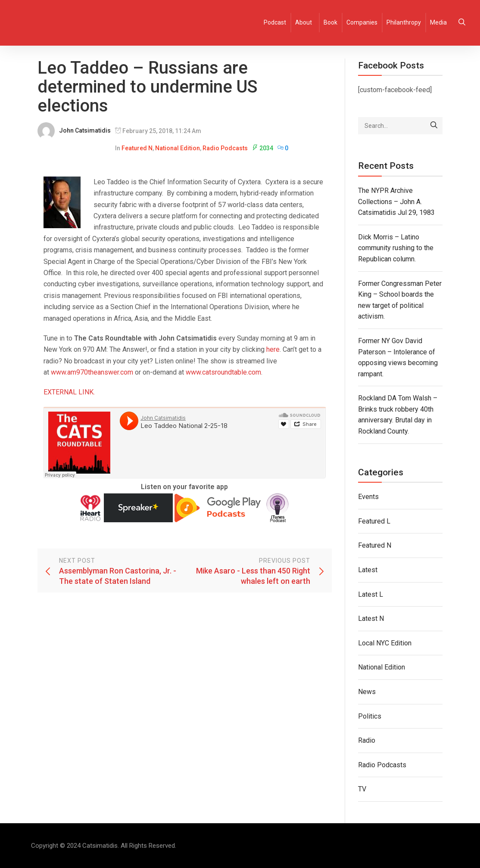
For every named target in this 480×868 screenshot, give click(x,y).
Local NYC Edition (385, 643)
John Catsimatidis (85, 130)
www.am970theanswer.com (92, 372)
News (367, 692)
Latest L (371, 594)
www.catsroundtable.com (223, 372)
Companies (362, 22)
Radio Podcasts (225, 148)
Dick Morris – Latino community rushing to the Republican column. (396, 248)
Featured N (137, 148)
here (273, 349)
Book (330, 22)
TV (362, 789)
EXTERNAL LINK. (69, 392)
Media (438, 22)
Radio (367, 740)
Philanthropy (404, 22)
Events (368, 497)
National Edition (178, 148)
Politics (370, 716)
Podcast (275, 22)
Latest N (371, 618)
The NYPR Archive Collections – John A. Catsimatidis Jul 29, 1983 (396, 201)
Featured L (374, 521)
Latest (368, 570)
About (304, 22)
